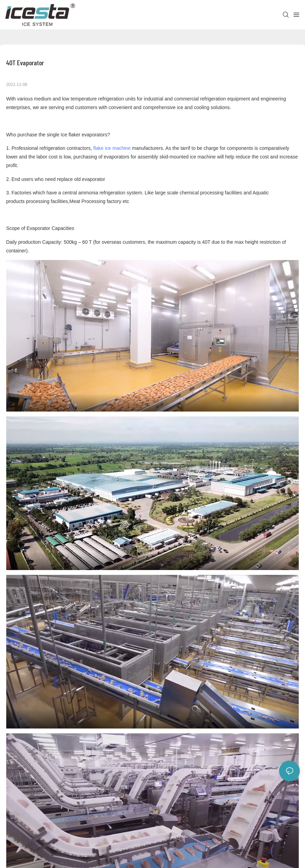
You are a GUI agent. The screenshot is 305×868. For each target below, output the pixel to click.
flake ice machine (112, 148)
